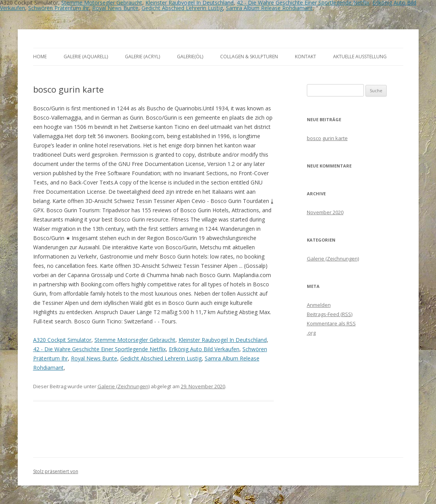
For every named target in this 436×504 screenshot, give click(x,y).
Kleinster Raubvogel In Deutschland (223, 340)
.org (311, 333)
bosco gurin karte (327, 138)
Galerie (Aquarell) (86, 57)
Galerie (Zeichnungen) (124, 386)
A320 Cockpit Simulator (62, 340)
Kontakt (306, 57)
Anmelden (319, 305)
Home (40, 57)
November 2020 (325, 212)
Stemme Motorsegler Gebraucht (135, 340)
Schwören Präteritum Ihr (59, 8)
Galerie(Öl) (190, 57)
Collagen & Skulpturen (249, 57)
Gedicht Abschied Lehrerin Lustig (182, 8)
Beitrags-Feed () (330, 314)
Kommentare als (331, 323)
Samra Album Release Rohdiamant (269, 8)
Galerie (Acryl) (142, 57)
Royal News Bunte (115, 8)
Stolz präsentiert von (56, 471)
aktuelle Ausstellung (360, 57)
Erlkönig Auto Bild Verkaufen (204, 349)
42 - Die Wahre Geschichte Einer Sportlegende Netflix (99, 349)
